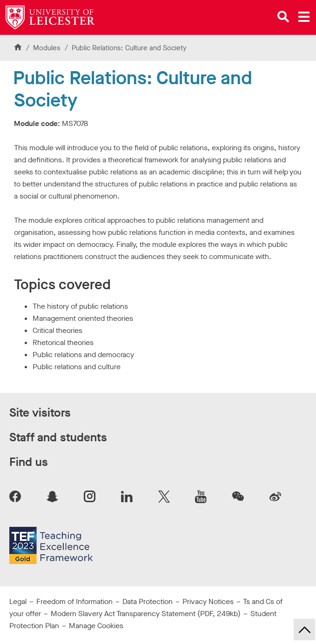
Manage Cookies (96, 626)
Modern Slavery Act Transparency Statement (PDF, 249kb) (146, 614)
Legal (18, 601)
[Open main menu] (304, 17)
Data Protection (148, 601)
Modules (48, 48)
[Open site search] (283, 17)
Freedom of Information (74, 601)
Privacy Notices (208, 601)
